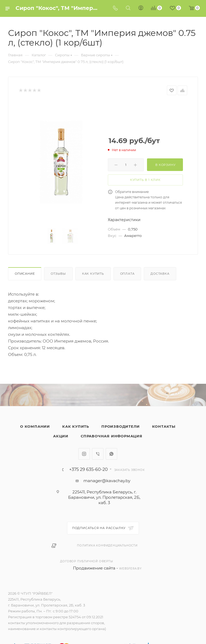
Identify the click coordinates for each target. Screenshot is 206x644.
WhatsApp (111, 454)
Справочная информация (112, 436)
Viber (98, 454)
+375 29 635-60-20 (89, 470)
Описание (25, 274)
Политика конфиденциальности (107, 546)
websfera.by (130, 569)
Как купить (93, 274)
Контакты (164, 426)
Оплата (127, 274)
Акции (61, 436)
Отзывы (58, 274)
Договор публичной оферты (87, 561)
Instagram (84, 454)
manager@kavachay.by (107, 481)
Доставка (160, 274)
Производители (120, 426)
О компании (35, 426)
